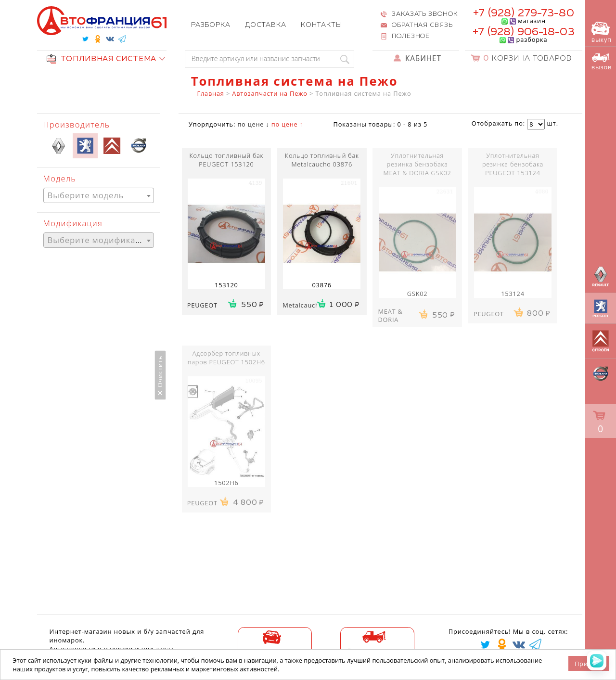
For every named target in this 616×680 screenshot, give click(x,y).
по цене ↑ (287, 124)
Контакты (321, 25)
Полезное (411, 36)
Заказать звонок (424, 14)
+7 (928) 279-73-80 (523, 13)
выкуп (602, 33)
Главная (211, 93)
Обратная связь (422, 25)
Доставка (266, 25)
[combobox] (99, 195)
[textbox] (99, 196)
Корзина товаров (527, 58)
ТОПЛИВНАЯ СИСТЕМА (102, 59)
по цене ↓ (253, 124)
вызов (602, 62)
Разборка (211, 25)
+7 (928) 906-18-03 (523, 32)
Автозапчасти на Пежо (269, 93)
